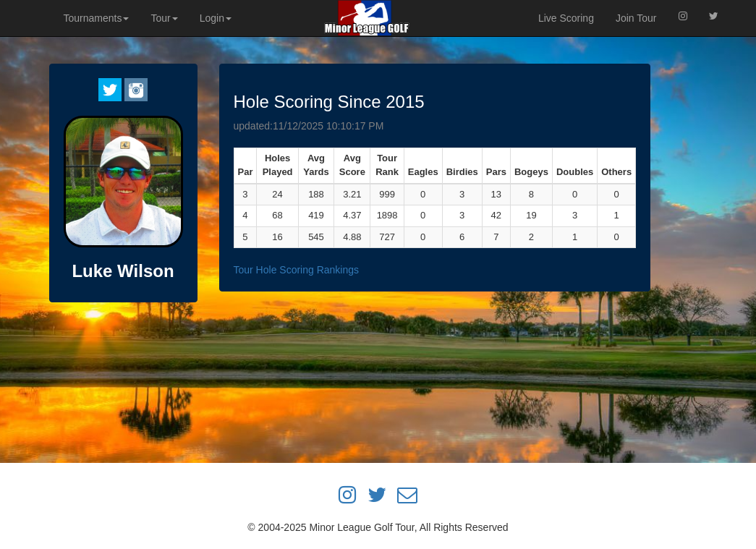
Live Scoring (566, 18)
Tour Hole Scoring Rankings (297, 270)
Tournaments (97, 18)
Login (216, 18)
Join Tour (636, 18)
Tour (164, 18)
